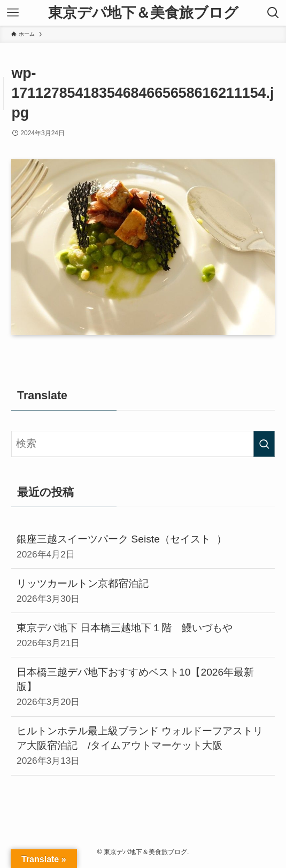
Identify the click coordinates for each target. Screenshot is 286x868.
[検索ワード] (143, 444)
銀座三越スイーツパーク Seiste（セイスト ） (143, 547)
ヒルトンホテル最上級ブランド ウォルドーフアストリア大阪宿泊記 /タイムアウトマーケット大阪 (143, 746)
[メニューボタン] (13, 13)
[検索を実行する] (264, 444)
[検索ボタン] (273, 13)
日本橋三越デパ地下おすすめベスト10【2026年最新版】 (143, 687)
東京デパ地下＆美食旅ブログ (143, 13)
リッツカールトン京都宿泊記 (143, 591)
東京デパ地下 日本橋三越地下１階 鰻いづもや (143, 636)
